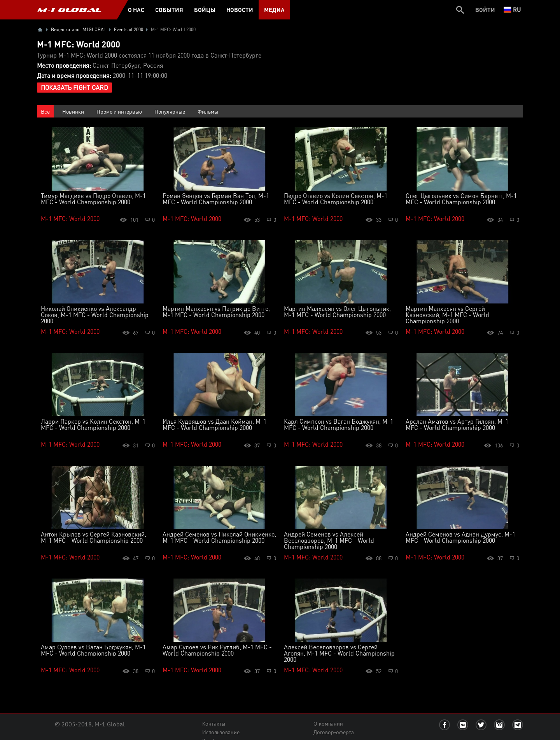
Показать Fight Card (74, 87)
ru (512, 10)
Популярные (170, 111)
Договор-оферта (334, 732)
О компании (328, 724)
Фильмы (208, 111)
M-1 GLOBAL (69, 10)
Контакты (214, 724)
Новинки (73, 111)
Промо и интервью (119, 111)
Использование (221, 732)
